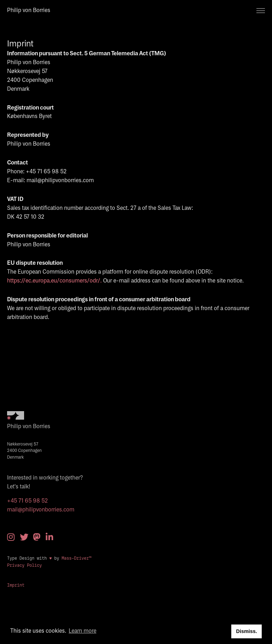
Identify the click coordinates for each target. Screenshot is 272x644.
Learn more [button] (83, 631)
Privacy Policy (24, 565)
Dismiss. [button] (246, 631)
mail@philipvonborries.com (41, 510)
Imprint (16, 585)
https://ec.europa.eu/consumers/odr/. (54, 281)
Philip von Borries (29, 11)
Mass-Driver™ (78, 558)
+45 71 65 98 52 (27, 501)
